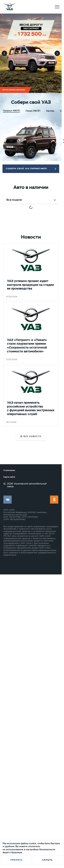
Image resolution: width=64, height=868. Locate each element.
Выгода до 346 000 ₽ (46, 553)
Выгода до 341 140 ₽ (45, 242)
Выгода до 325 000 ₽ (16, 242)
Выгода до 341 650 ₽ (15, 344)
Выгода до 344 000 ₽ (16, 553)
